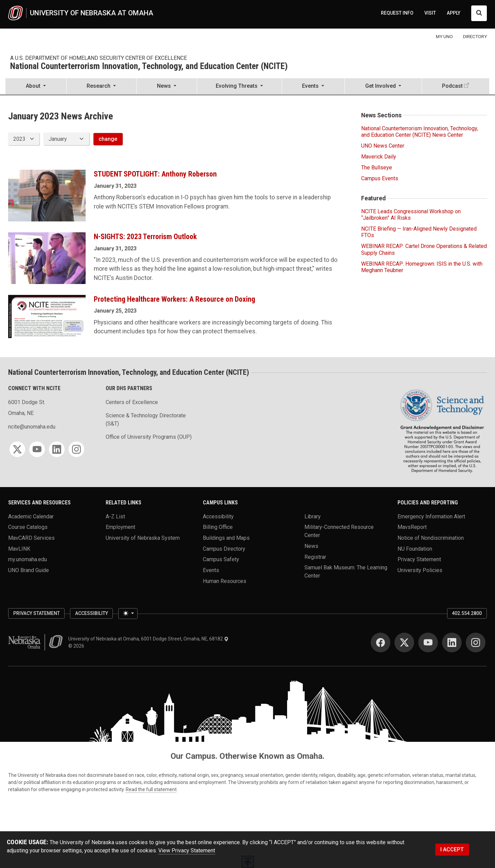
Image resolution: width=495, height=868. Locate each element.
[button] (36, 87)
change (108, 139)
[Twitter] (17, 449)
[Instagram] (76, 449)
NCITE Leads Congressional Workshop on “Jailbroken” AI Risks (411, 215)
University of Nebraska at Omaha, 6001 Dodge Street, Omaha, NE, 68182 (148, 639)
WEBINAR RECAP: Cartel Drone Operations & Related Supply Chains (424, 249)
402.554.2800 (467, 613)
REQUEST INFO (397, 13)
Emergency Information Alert (431, 516)
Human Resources (225, 581)
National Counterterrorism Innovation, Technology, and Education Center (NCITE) (149, 66)
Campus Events (380, 178)
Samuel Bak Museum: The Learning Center (346, 572)
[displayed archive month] (66, 139)
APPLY (454, 13)
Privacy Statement (419, 559)
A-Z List (115, 516)
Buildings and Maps (226, 538)
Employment (120, 527)
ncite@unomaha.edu (32, 427)
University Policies (420, 570)
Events (211, 570)
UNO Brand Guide (29, 570)
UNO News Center (383, 146)
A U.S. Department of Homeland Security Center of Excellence (99, 58)
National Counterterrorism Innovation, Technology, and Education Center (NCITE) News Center (420, 132)
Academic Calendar (31, 516)
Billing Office (218, 527)
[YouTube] (37, 449)
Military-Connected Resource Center (339, 531)
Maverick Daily (379, 157)
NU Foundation (415, 548)
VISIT (430, 13)
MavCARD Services (31, 538)
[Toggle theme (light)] (128, 614)
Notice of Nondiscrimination (431, 538)
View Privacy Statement (187, 850)
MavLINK (19, 548)
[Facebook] (381, 642)
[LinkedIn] (57, 449)
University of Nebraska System (143, 538)
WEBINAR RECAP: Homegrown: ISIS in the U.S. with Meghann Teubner (422, 267)
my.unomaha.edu (28, 559)
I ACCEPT (452, 849)
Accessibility (218, 516)
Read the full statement (151, 789)
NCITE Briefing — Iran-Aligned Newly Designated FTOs (419, 232)
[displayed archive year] (24, 139)
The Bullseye (377, 168)
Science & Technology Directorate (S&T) (146, 420)
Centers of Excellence (132, 402)
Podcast (452, 86)
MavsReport (412, 527)
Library (313, 516)
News (311, 546)
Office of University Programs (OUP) (149, 437)
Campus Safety (221, 559)
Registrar (315, 557)
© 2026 (77, 646)
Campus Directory (224, 548)
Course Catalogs (28, 527)
